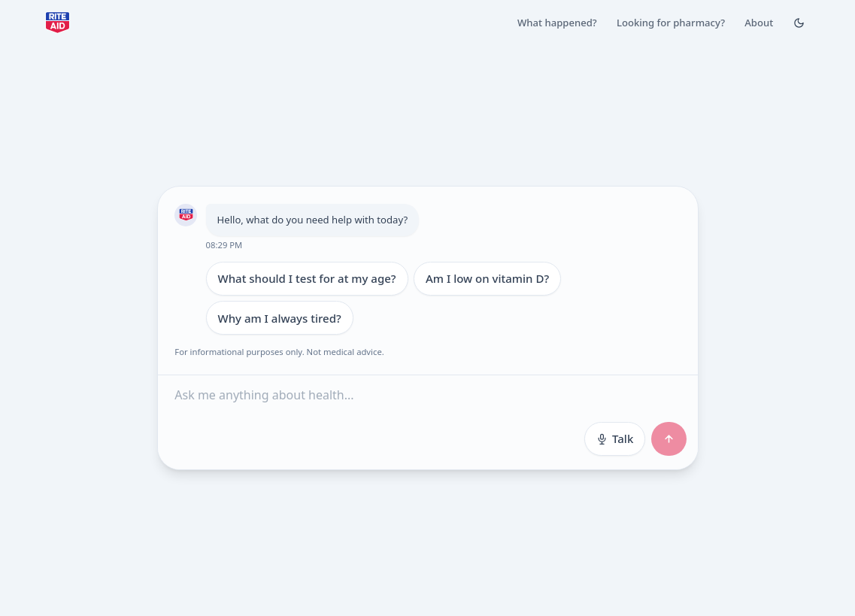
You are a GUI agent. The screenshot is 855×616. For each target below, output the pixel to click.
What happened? (557, 23)
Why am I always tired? (279, 317)
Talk (615, 438)
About (759, 23)
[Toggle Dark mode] (799, 23)
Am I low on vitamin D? (487, 278)
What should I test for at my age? (306, 278)
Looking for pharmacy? (671, 23)
